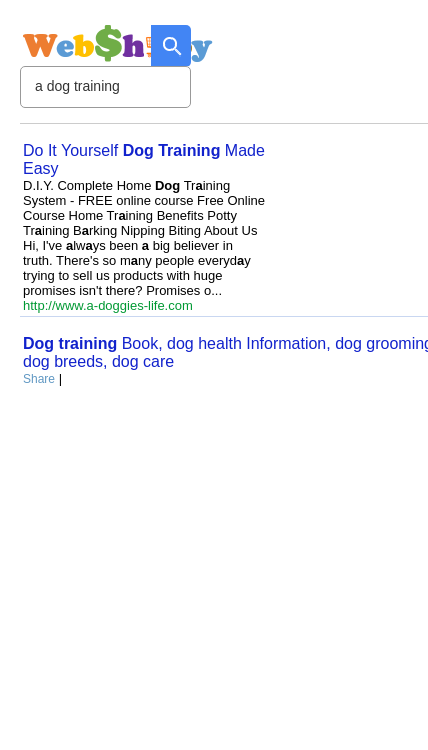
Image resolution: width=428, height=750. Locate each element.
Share (39, 379)
